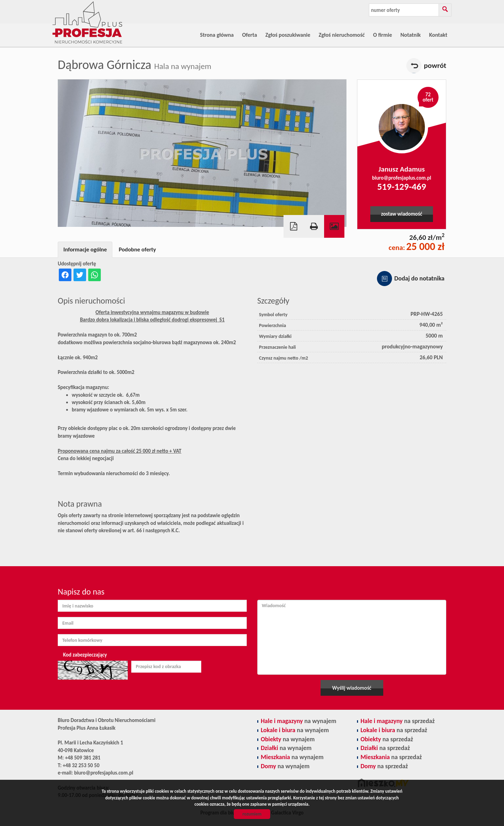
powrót (435, 65)
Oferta (250, 35)
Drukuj (314, 226)
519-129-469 (402, 186)
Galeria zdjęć (334, 226)
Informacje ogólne (85, 249)
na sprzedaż (398, 721)
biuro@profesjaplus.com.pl (402, 178)
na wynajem (299, 721)
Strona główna (217, 35)
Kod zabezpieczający (85, 655)
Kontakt (438, 35)
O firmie (383, 35)
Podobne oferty (137, 249)
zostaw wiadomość (402, 214)
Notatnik (411, 35)
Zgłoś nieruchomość (342, 35)
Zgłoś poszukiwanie (288, 35)
